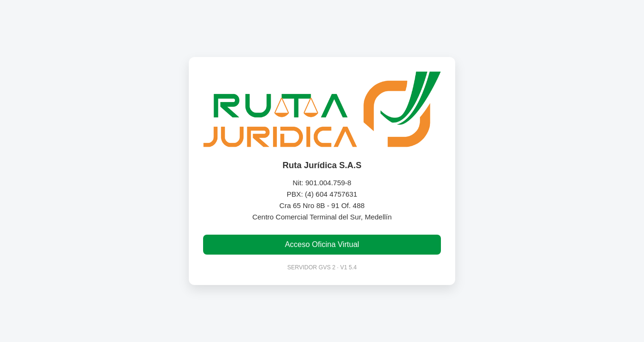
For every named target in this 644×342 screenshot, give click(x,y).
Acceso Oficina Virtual (322, 244)
